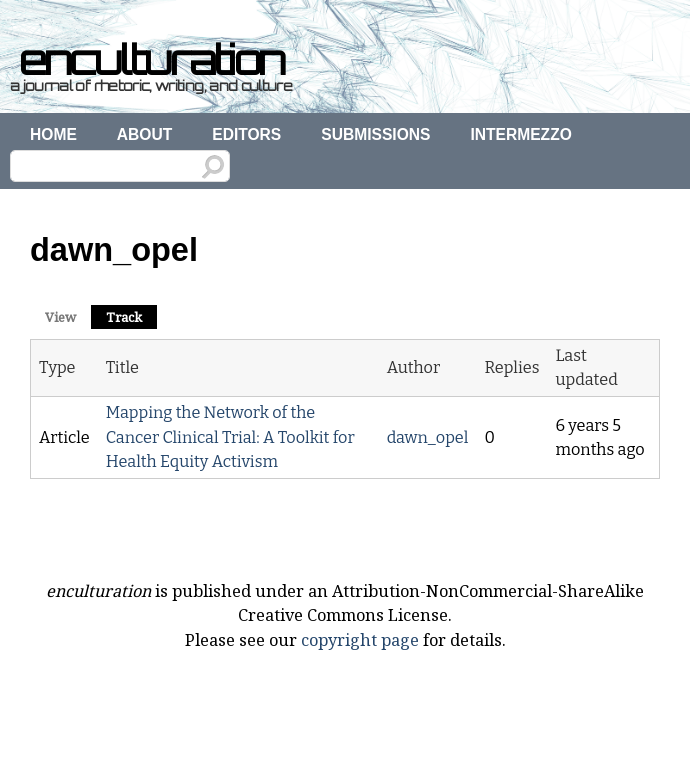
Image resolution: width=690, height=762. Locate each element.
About (144, 134)
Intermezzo (520, 134)
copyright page (360, 640)
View (60, 317)
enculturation (151, 60)
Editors (246, 134)
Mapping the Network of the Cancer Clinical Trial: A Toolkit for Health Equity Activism (230, 437)
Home (53, 134)
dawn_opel (428, 437)
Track (131, 315)
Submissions (375, 134)
